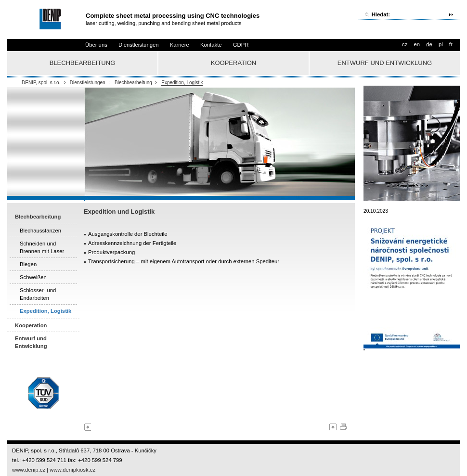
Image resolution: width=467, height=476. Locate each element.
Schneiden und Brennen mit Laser (42, 247)
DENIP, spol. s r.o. (41, 83)
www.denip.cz (29, 470)
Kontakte (211, 45)
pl (441, 44)
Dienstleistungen (139, 45)
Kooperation (233, 63)
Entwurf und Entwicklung (385, 63)
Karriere (180, 45)
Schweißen (33, 277)
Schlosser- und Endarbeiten (38, 294)
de (429, 44)
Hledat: (381, 14)
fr (451, 44)
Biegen (28, 264)
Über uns (96, 45)
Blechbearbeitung (83, 63)
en (417, 44)
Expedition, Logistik (182, 83)
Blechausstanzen (40, 231)
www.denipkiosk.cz (72, 470)
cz (405, 44)
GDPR (241, 45)
